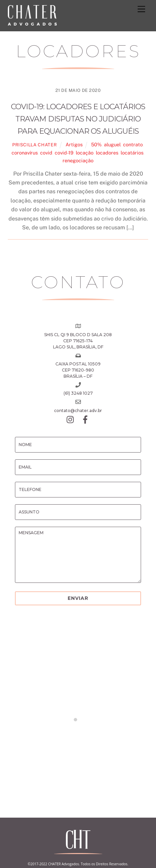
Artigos (74, 144)
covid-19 (64, 153)
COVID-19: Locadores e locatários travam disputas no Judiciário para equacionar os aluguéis (78, 119)
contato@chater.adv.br (78, 411)
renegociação (78, 160)
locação (85, 153)
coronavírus (25, 153)
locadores (107, 153)
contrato (133, 144)
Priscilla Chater (34, 145)
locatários (132, 153)
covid (46, 153)
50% (96, 144)
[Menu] (141, 9)
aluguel (112, 144)
